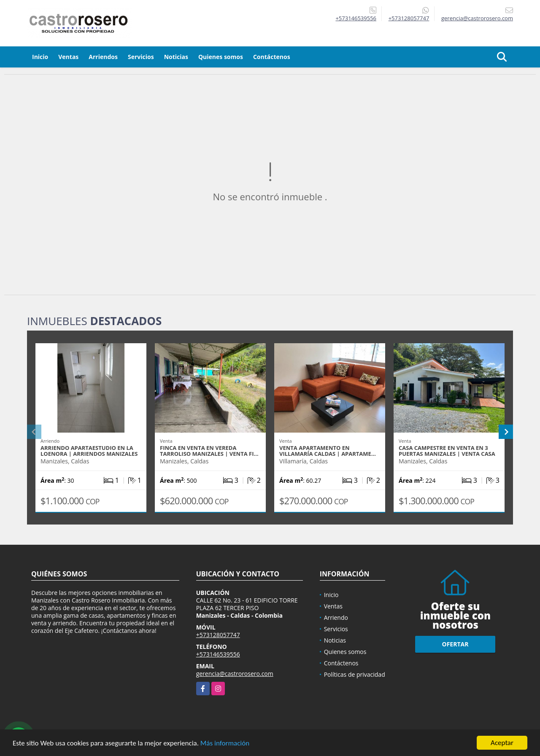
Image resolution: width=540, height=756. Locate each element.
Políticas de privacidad (355, 674)
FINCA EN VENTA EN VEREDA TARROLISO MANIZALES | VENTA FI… (209, 451)
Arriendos (103, 57)
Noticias (176, 57)
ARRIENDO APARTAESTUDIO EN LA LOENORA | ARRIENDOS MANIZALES (89, 451)
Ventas (68, 57)
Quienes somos (221, 57)
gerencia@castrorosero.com (235, 674)
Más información (225, 743)
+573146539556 (356, 18)
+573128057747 (409, 18)
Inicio (40, 57)
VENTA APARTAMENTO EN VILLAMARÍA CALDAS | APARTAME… (328, 451)
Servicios (141, 57)
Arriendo (336, 617)
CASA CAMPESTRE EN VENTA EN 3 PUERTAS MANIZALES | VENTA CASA (447, 451)
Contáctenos (272, 57)
